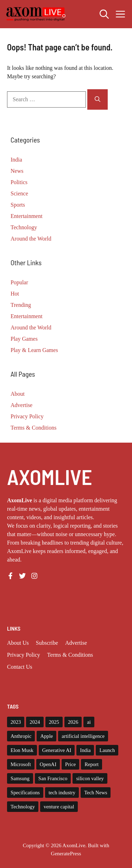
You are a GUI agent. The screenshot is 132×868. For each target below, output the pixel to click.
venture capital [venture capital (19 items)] (59, 807)
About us (18, 643)
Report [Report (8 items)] (92, 764)
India (16, 160)
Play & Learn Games (34, 350)
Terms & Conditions (33, 428)
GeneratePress (66, 854)
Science (19, 193)
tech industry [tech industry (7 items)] (62, 793)
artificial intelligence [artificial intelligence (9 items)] (83, 736)
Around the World (31, 239)
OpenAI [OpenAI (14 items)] (48, 764)
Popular (19, 282)
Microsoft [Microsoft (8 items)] (21, 764)
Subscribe (47, 643)
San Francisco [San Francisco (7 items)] (53, 778)
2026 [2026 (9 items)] (73, 722)
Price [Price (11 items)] (70, 764)
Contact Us (20, 667)
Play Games (24, 339)
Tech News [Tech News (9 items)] (96, 793)
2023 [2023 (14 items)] (16, 722)
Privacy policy (24, 655)
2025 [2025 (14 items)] (54, 722)
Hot (15, 294)
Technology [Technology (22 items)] (23, 807)
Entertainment (27, 216)
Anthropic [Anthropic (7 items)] (21, 736)
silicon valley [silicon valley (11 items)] (90, 778)
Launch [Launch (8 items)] (107, 750)
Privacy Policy (27, 416)
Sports (18, 205)
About (18, 394)
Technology (24, 227)
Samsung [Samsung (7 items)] (20, 778)
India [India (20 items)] (85, 750)
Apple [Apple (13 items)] (46, 736)
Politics (19, 182)
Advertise (21, 405)
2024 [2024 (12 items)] (35, 722)
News (17, 171)
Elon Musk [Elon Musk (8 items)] (22, 750)
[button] (104, 14)
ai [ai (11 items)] (89, 722)
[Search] (98, 99)
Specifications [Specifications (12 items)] (25, 793)
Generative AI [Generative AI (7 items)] (57, 750)
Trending (21, 305)
